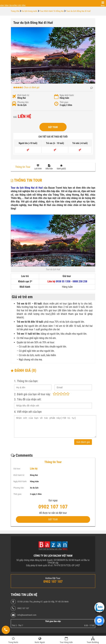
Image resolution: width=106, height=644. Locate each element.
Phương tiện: (23, 102)
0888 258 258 (80, 281)
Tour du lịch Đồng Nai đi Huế (27, 188)
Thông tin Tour (23, 167)
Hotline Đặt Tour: (53, 578)
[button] (92, 30)
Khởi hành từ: (23, 95)
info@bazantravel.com (27, 615)
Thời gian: (64, 102)
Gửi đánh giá (83, 442)
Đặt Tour (53, 127)
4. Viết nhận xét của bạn (28, 412)
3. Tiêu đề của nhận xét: (28, 399)
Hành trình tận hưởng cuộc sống (13, 6)
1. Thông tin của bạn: (26, 381)
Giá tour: (17, 469)
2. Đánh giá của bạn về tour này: (32, 394)
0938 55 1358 (63, 281)
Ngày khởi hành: (67, 95)
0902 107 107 (23, 608)
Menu (103, 6)
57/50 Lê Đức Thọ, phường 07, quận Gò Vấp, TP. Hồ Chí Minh (43, 602)
